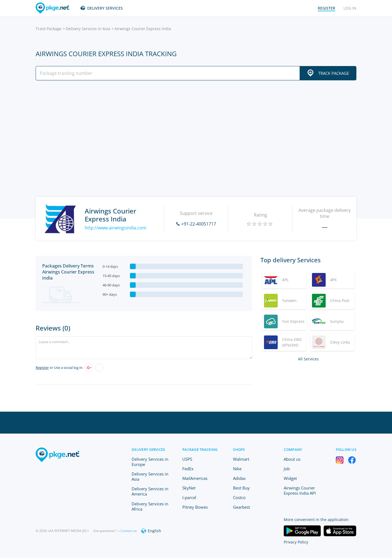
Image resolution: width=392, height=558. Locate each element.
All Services (308, 359)
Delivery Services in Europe (150, 462)
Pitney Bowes (195, 507)
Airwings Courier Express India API (300, 490)
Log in (350, 8)
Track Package (49, 29)
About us (292, 459)
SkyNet (189, 488)
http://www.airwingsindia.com (116, 228)
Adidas (239, 478)
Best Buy (241, 488)
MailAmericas (195, 478)
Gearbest (242, 507)
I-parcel (189, 497)
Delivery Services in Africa (150, 506)
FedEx (188, 469)
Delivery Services (105, 8)
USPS (187, 459)
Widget (290, 478)
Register (42, 368)
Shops (239, 449)
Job (287, 469)
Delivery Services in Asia (88, 29)
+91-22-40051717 (199, 224)
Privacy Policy (296, 542)
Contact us (129, 531)
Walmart (241, 459)
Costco (239, 497)
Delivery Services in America (150, 491)
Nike (237, 469)
